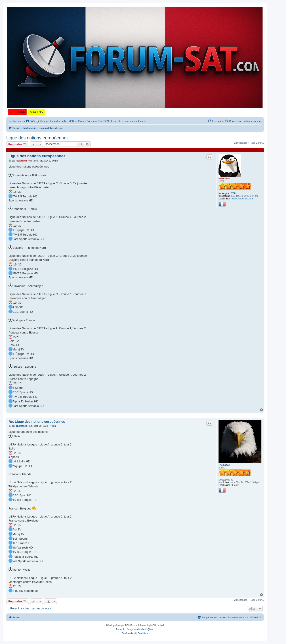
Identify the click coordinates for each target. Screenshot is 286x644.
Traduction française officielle (130, 629)
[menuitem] (30, 121)
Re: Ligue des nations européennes (37, 421)
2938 (233, 193)
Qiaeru (151, 629)
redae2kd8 (224, 179)
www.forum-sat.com (243, 199)
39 (232, 480)
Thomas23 (224, 465)
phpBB (125, 625)
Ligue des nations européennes (37, 138)
